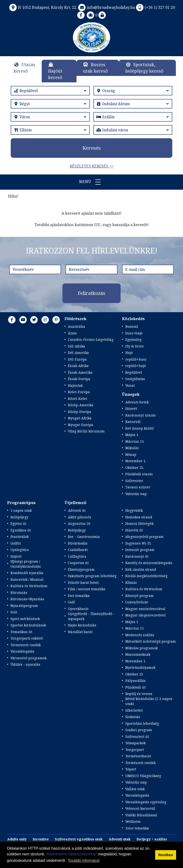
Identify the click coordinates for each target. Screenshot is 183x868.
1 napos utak (21, 510)
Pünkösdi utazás (139, 474)
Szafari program (139, 730)
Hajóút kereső (55, 74)
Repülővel (134, 372)
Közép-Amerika (81, 405)
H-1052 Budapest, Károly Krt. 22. (43, 7)
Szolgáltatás (135, 379)
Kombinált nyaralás (27, 573)
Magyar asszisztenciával (145, 609)
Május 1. (132, 435)
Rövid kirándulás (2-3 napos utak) (149, 701)
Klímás (131, 583)
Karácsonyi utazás (140, 415)
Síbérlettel (134, 710)
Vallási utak (135, 789)
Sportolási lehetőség (142, 723)
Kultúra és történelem (29, 586)
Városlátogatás (22, 651)
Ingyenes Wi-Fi (138, 543)
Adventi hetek (137, 402)
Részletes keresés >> (92, 166)
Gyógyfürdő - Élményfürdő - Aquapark (91, 616)
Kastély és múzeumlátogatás (149, 563)
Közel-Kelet (77, 399)
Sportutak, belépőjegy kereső (144, 68)
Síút (14, 612)
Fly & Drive (135, 346)
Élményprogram (81, 569)
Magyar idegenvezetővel (145, 615)
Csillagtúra (77, 556)
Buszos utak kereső (95, 68)
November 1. (136, 461)
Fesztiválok (20, 537)
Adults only (17, 839)
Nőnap (131, 454)
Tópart (131, 769)
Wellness (133, 821)
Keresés (92, 148)
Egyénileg (133, 340)
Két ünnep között (140, 428)
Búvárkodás (78, 543)
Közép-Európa (80, 412)
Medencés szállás (140, 635)
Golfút (16, 543)
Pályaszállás (135, 681)
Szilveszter (134, 481)
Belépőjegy (19, 517)
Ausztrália (76, 326)
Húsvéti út (134, 530)
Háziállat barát (80, 632)
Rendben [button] (166, 855)
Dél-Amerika (78, 353)
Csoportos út (78, 563)
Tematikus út (21, 632)
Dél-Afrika (76, 346)
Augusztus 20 (79, 523)
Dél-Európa (77, 359)
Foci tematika (79, 596)
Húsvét (131, 409)
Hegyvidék (134, 510)
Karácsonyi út (137, 556)
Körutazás (19, 593)
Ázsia (72, 333)
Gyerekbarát (78, 609)
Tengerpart (135, 750)
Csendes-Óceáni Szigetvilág (91, 340)
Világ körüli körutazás (86, 431)
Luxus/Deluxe (137, 602)
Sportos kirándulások (28, 625)
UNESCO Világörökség (143, 776)
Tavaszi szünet (138, 487)
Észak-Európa (79, 379)
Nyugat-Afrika (80, 418)
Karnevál (133, 422)
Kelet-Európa (79, 392)
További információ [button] (84, 861)
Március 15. (135, 441)
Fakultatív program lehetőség (92, 576)
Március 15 (135, 628)
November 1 (135, 661)
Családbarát (78, 550)
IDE (97, 225)
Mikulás (132, 448)
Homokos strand (139, 517)
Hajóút (16, 556)
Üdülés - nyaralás (25, 664)
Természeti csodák (26, 645)
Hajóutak (75, 385)
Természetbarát (138, 756)
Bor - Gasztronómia (84, 537)
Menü (91, 182)
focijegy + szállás (152, 839)
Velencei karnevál (140, 808)
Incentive (41, 839)
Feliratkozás (91, 293)
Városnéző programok (28, 658)
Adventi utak (120, 839)
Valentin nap (136, 494)
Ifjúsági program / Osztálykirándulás (26, 564)
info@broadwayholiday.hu (106, 7)
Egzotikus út (21, 530)
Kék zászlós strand (141, 569)
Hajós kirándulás (82, 625)
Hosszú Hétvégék (139, 523)
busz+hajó (134, 333)
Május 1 (132, 622)
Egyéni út (18, 523)
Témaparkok (135, 743)
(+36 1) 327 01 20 (155, 7)
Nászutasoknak (138, 654)
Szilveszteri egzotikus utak (79, 839)
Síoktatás (133, 717)
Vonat (130, 385)
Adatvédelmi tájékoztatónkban (71, 854)
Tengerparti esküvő (27, 638)
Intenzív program (140, 550)
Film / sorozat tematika (87, 589)
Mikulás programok (142, 648)
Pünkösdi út (135, 687)
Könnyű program (140, 596)
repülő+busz (136, 359)
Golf (71, 602)
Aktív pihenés (79, 517)
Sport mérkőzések (25, 619)
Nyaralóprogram (24, 606)
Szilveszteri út (137, 737)
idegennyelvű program (144, 537)
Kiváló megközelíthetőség (146, 576)
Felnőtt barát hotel (83, 583)
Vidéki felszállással (141, 815)
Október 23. (135, 468)
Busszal (132, 326)
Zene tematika (137, 828)
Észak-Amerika (80, 372)
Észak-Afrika (78, 366)
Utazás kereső (24, 68)
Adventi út (77, 510)
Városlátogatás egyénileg (146, 802)
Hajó (129, 353)
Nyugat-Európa (81, 425)
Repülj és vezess (139, 694)
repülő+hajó (136, 366)
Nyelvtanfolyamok (140, 667)
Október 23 (134, 674)
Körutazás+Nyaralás (27, 599)
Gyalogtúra (20, 550)
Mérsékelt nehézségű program (151, 641)
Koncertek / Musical (27, 579)
